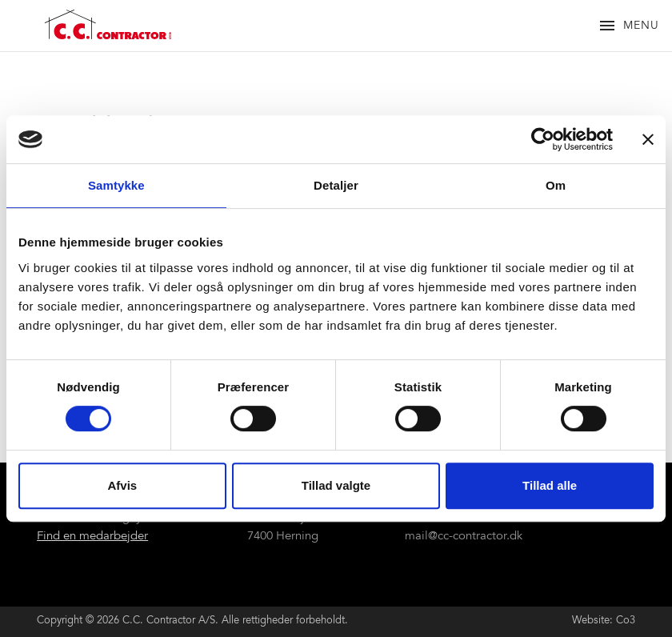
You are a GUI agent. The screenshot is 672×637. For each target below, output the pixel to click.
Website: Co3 (604, 621)
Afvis (122, 485)
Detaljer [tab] (336, 185)
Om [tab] (556, 185)
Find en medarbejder (92, 537)
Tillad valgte (336, 485)
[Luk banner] (648, 139)
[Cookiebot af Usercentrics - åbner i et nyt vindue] (543, 139)
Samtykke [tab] (116, 185)
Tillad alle (550, 485)
